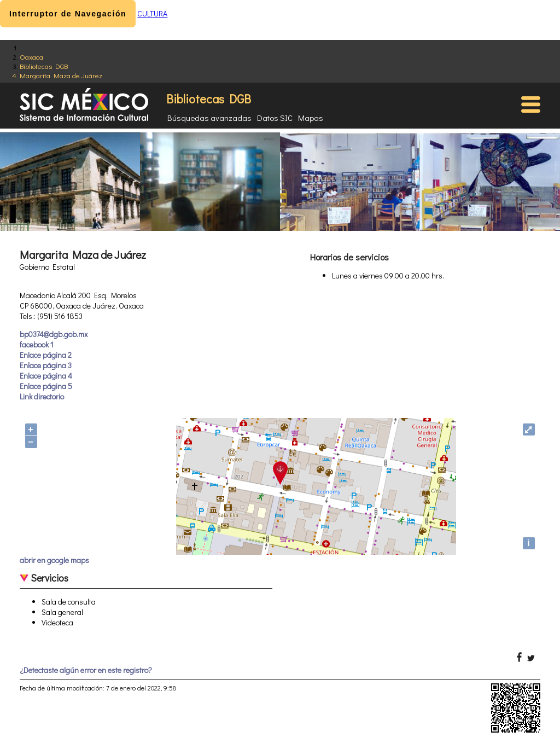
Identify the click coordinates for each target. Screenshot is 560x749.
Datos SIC (275, 118)
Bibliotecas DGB (44, 66)
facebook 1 (36, 344)
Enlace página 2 (46, 355)
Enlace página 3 (46, 365)
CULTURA (152, 13)
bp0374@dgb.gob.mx (54, 334)
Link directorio (42, 396)
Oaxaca (31, 57)
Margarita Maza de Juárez (61, 75)
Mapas (311, 118)
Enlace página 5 (46, 386)
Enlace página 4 (46, 376)
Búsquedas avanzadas (209, 118)
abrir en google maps (54, 560)
